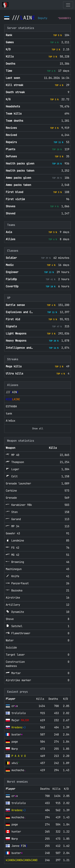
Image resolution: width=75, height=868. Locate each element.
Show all (38, 429)
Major (20, 720)
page (15, 742)
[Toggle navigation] (68, 5)
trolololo (19, 713)
